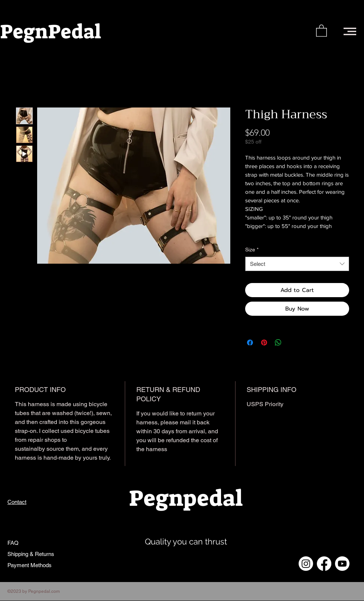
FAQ (13, 543)
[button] (321, 30)
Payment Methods (30, 565)
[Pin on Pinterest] (264, 343)
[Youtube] (342, 564)
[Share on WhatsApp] (278, 343)
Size (252, 250)
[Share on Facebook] (250, 343)
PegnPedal (51, 32)
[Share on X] (292, 343)
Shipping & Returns (31, 554)
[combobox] (297, 264)
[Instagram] (306, 564)
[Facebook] (324, 564)
